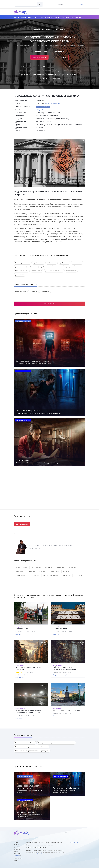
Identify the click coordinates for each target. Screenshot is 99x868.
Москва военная (60, 629)
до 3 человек (75, 71)
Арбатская (33, 292)
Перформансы (26, 17)
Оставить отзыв (59, 57)
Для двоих (24, 75)
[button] (83, 141)
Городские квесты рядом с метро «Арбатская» (32, 747)
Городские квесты (38, 75)
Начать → (19, 634)
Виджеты (29, 845)
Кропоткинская (21, 292)
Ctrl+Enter (17, 855)
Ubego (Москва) (58, 51)
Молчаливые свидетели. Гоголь (67, 710)
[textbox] (26, 3)
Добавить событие (56, 843)
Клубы (57, 17)
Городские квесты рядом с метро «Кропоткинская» (56, 743)
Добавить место (44, 843)
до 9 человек (59, 67)
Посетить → (19, 718)
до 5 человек (49, 71)
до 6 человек (37, 71)
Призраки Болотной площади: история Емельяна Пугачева (28, 711)
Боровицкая (45, 292)
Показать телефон (43, 107)
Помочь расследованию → (61, 716)
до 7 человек (24, 71)
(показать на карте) (52, 104)
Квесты (16, 17)
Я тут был (61, 30)
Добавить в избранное (43, 30)
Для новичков (43, 79)
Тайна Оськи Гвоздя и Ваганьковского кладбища (64, 668)
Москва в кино (22, 629)
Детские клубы (67, 17)
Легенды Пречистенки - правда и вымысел (30, 668)
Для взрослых (53, 75)
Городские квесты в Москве (25, 743)
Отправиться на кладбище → (62, 675)
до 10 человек (46, 67)
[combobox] (26, 4)
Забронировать (39, 57)
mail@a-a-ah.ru (39, 854)
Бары (35, 17)
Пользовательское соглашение (43, 845)
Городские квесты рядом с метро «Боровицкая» (32, 751)
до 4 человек (62, 71)
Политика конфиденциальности (36, 847)
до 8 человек (72, 67)
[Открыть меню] (83, 12)
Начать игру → (20, 678)
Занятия (78, 17)
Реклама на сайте (32, 843)
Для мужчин (56, 79)
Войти (82, 4)
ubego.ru (40, 110)
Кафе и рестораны (46, 17)
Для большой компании (70, 75)
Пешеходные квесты (30, 67)
